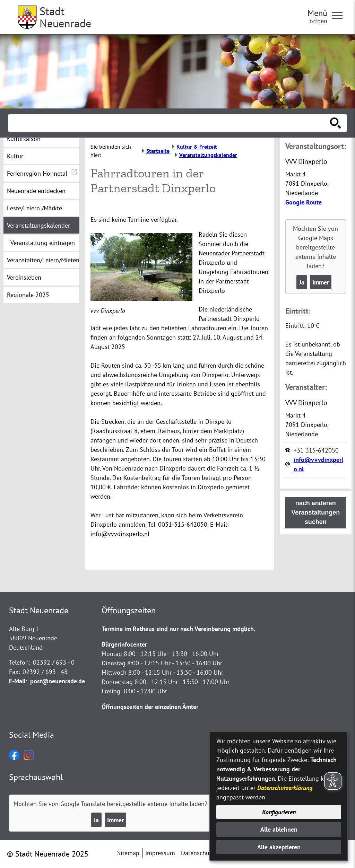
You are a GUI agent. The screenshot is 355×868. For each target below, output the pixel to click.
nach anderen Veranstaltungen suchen (315, 512)
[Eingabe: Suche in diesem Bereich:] (170, 123)
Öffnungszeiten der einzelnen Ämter (150, 707)
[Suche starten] (336, 123)
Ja (302, 282)
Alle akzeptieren (279, 847)
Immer (321, 282)
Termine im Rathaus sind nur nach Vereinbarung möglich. (178, 629)
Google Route (304, 202)
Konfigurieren (279, 812)
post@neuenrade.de (58, 681)
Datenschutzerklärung (285, 788)
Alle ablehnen (279, 829)
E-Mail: (18, 681)
